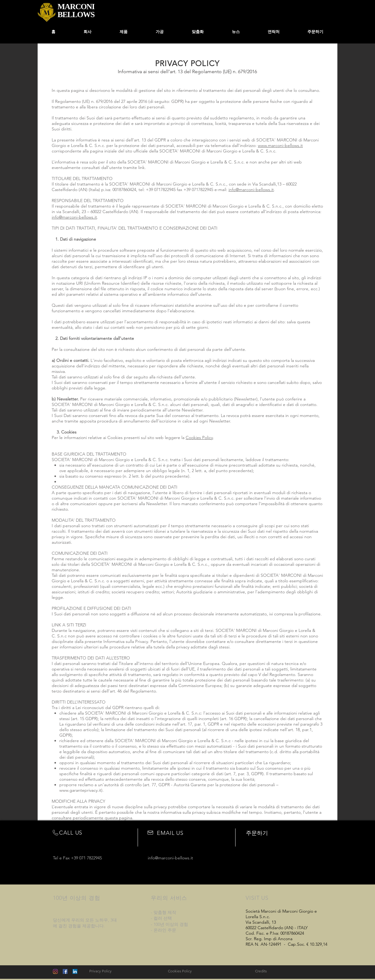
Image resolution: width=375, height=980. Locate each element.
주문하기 (257, 833)
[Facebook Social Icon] (65, 971)
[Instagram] (55, 971)
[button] (160, 32)
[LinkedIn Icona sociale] (75, 971)
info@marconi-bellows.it (251, 190)
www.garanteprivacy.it (80, 790)
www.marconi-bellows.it (280, 145)
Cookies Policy (199, 437)
